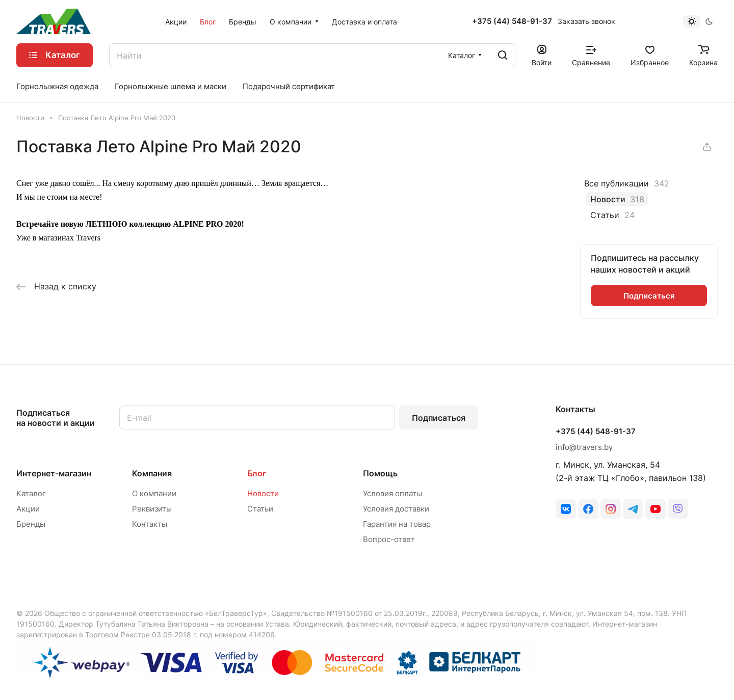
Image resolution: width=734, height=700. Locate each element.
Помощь (380, 473)
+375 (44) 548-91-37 (512, 21)
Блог (257, 473)
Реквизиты (152, 509)
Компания (152, 473)
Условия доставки (396, 509)
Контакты (150, 524)
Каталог (31, 493)
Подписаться (439, 418)
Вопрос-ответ (389, 539)
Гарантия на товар (397, 524)
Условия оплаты (392, 493)
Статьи (260, 509)
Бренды (31, 524)
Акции (28, 509)
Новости (263, 493)
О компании (154, 493)
